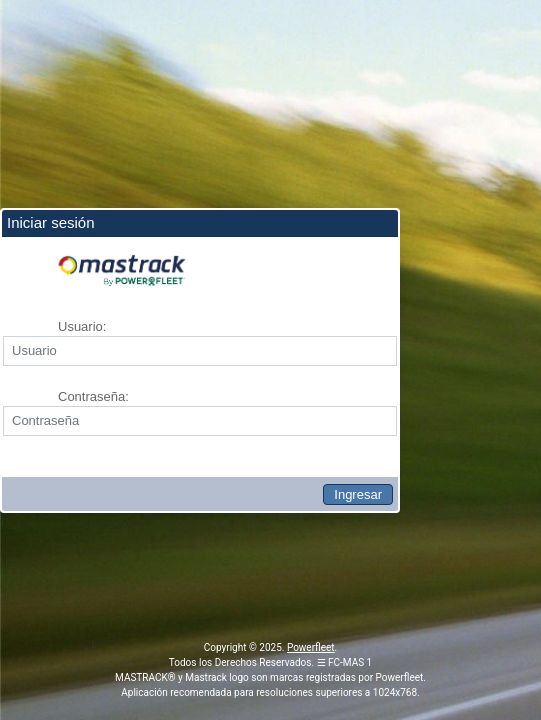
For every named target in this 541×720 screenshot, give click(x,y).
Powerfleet (311, 647)
